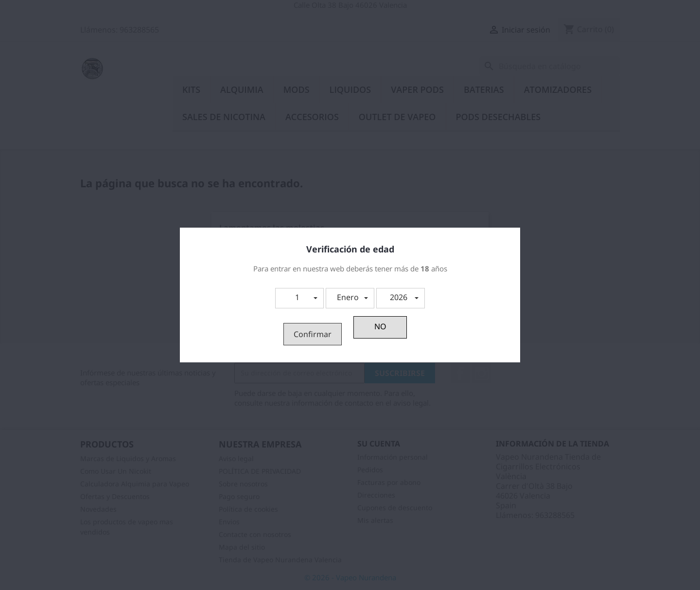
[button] (299, 298)
